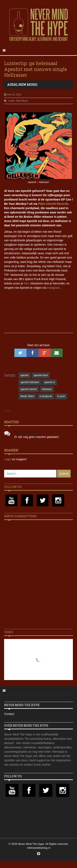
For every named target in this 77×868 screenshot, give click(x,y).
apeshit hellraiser (30, 382)
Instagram (53, 288)
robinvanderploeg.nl (38, 848)
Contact (9, 714)
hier (26, 283)
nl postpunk (46, 396)
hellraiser (47, 389)
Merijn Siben (27, 396)
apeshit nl (50, 382)
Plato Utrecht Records (53, 204)
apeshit (25, 375)
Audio (12, 85)
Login (8, 459)
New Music (28, 85)
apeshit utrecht (29, 389)
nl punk (61, 396)
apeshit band (41, 375)
